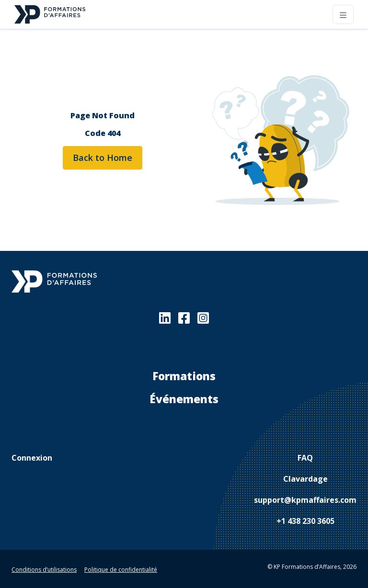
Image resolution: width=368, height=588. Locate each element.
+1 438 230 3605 (305, 521)
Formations (184, 376)
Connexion (32, 458)
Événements (184, 399)
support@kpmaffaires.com (305, 500)
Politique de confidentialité (121, 570)
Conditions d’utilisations (44, 570)
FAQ (305, 458)
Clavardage (305, 479)
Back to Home (103, 158)
